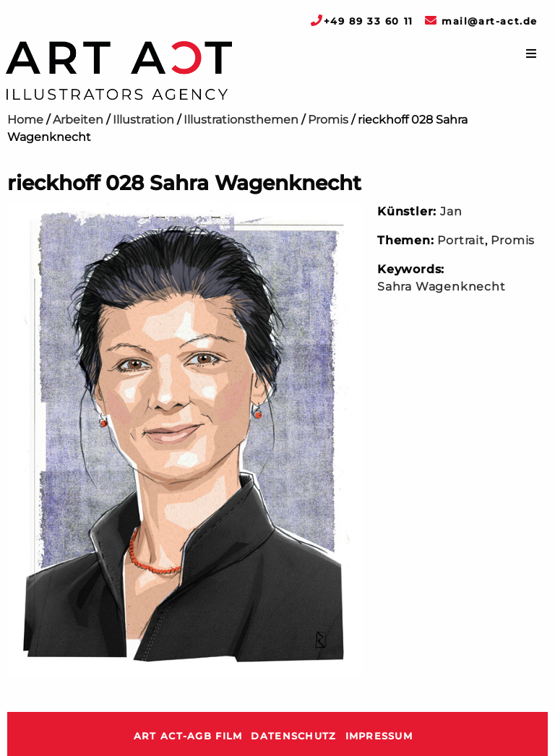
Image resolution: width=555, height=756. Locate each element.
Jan (451, 211)
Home (25, 120)
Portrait (461, 240)
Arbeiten (78, 120)
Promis (328, 120)
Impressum (379, 736)
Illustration (143, 120)
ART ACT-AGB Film (188, 736)
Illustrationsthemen (241, 120)
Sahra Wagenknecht (442, 287)
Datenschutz (293, 736)
